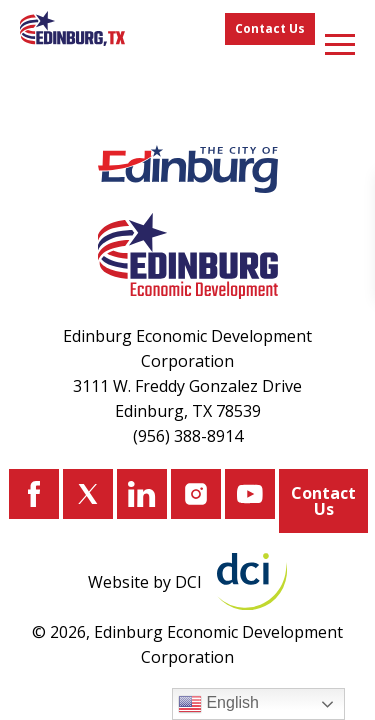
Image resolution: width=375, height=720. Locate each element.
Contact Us (270, 28)
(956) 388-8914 (188, 436)
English (218, 704)
